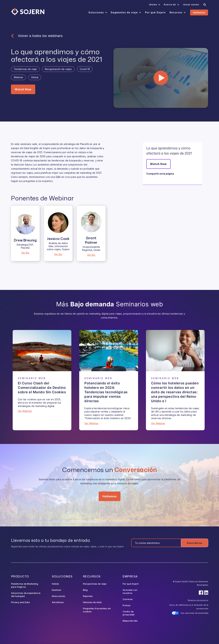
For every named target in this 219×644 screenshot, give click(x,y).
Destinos (57, 590)
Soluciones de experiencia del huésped (26, 595)
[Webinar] (42, 350)
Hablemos (199, 12)
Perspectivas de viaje (95, 584)
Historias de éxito (92, 602)
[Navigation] (28, 12)
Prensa (127, 605)
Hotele (55, 584)
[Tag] (25, 69)
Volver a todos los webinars (40, 36)
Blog (85, 590)
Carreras (128, 599)
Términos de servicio (198, 600)
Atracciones (59, 596)
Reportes (88, 596)
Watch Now (23, 89)
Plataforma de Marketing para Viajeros (25, 585)
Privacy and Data (20, 602)
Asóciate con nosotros (130, 591)
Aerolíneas (58, 602)
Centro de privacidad (129, 613)
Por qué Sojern (131, 584)
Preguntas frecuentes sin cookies (97, 610)
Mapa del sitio (130, 621)
